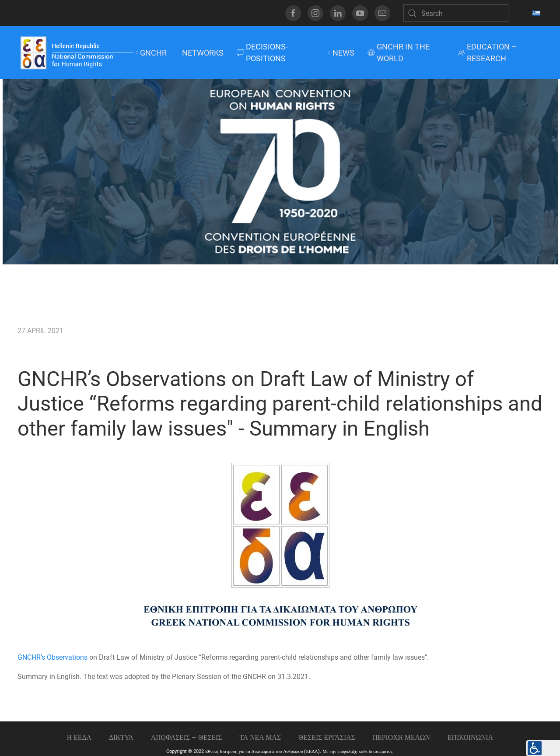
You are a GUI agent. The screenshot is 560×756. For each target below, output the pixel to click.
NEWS (341, 53)
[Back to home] (77, 53)
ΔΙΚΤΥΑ (121, 737)
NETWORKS (202, 53)
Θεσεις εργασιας (327, 737)
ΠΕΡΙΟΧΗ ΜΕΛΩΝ (401, 737)
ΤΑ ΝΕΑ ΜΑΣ (260, 737)
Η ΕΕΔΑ (79, 737)
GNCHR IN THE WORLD (399, 53)
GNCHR (151, 53)
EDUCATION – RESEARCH (487, 53)
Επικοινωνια (470, 737)
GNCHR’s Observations (52, 657)
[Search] (456, 13)
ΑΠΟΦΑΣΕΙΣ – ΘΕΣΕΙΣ (187, 737)
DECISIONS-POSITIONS (262, 53)
